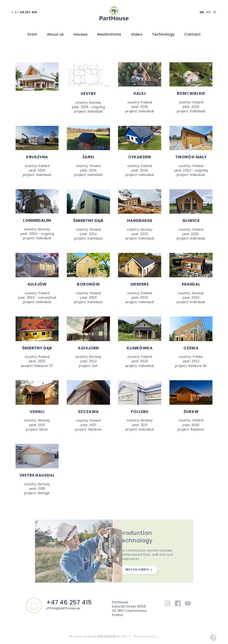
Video (137, 34)
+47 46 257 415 (69, 603)
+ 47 (24, 12)
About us (55, 34)
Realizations (109, 34)
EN (202, 12)
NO (209, 12)
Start (32, 34)
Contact (192, 34)
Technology (163, 34)
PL (215, 12)
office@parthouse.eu (63, 608)
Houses (80, 34)
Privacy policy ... (147, 636)
